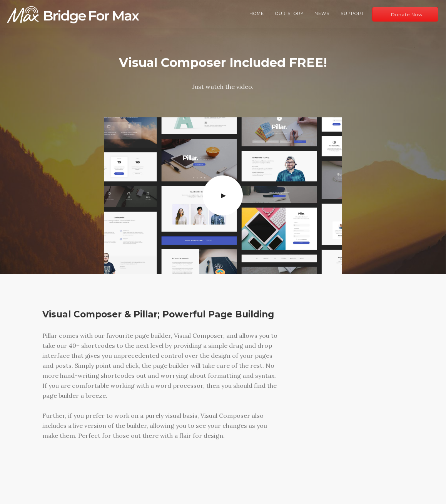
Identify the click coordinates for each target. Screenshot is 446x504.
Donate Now (407, 14)
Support (352, 13)
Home (257, 13)
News (322, 13)
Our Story (289, 13)
